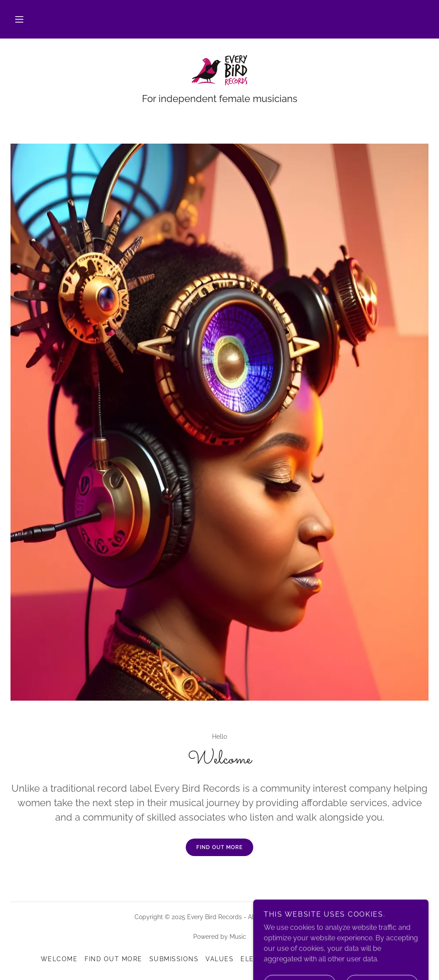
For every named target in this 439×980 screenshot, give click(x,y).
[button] (19, 19)
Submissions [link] (174, 959)
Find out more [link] (113, 959)
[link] (219, 70)
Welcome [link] (59, 959)
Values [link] (219, 959)
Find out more (219, 847)
